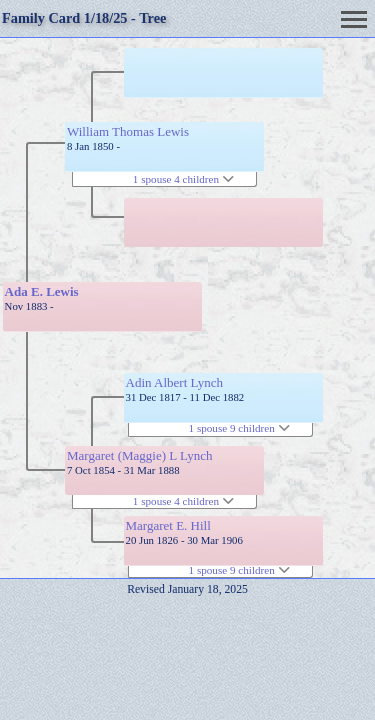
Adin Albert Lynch (175, 382)
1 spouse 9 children (239, 428)
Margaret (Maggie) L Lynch (139, 455)
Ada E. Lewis (42, 291)
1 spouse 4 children (183, 179)
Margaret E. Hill (168, 525)
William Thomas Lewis (128, 131)
